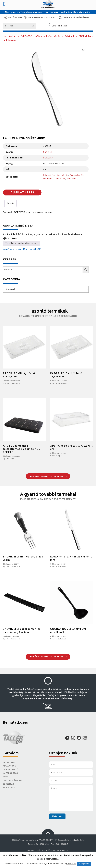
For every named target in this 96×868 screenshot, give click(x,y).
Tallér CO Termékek (31, 36)
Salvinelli (70, 36)
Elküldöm (57, 817)
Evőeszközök (53, 36)
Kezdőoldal (10, 36)
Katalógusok (10, 773)
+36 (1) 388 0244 (15, 18)
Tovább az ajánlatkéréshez (21, 243)
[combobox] (46, 289)
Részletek (71, 864)
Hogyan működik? (13, 781)
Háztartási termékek (54, 178)
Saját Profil (10, 763)
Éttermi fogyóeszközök (56, 175)
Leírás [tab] (11, 203)
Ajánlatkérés (22, 193)
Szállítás (8, 784)
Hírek (6, 777)
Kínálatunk (9, 766)
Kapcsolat (9, 788)
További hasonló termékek (48, 477)
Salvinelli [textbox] (45, 290)
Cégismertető (11, 770)
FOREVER (48, 158)
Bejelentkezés (60, 26)
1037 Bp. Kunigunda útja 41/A (76, 18)
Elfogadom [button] (84, 864)
